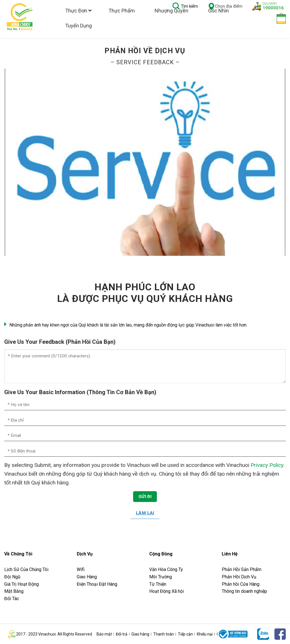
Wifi (81, 569)
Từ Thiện (158, 584)
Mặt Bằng (14, 591)
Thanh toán (164, 634)
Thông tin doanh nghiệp (244, 591)
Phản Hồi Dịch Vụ (239, 577)
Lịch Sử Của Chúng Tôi (27, 569)
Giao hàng (140, 634)
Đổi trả (122, 634)
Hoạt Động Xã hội (167, 591)
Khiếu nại (205, 634)
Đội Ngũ (12, 577)
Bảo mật (104, 634)
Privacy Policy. (267, 465)
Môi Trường (161, 577)
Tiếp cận (185, 634)
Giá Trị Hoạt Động (22, 584)
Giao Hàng (87, 577)
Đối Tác (12, 599)
